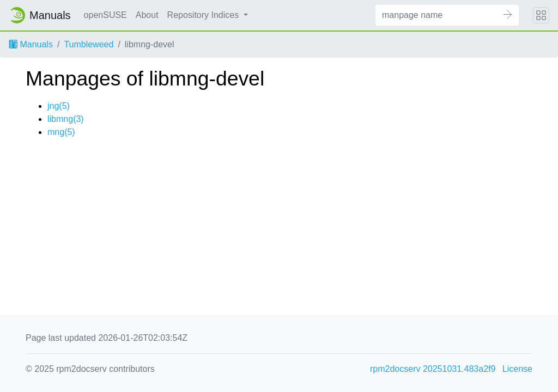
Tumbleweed (89, 44)
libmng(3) (66, 119)
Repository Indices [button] (204, 15)
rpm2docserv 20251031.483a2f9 (433, 369)
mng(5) (61, 132)
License (517, 369)
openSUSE (105, 15)
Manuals (31, 44)
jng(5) (59, 106)
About (147, 15)
